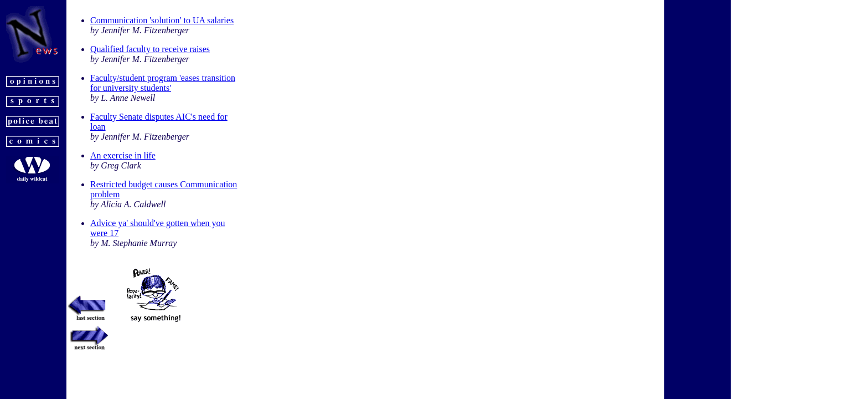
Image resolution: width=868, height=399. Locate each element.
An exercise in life (123, 155)
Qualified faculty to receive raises (150, 49)
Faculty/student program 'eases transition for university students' (163, 83)
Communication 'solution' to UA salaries (162, 20)
